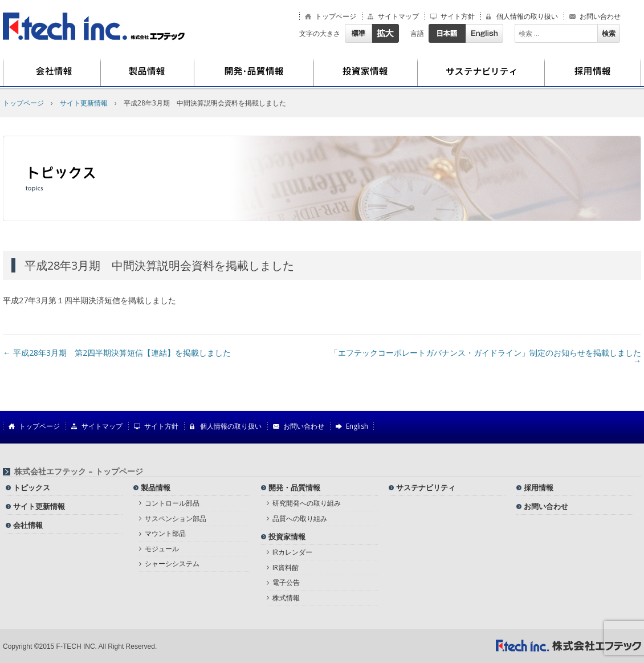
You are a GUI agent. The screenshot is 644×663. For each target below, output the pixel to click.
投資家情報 (366, 72)
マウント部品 (165, 533)
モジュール (162, 549)
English (484, 33)
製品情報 (148, 72)
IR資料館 (286, 568)
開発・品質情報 (254, 72)
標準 (358, 33)
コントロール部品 (172, 503)
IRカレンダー (292, 552)
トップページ (336, 17)
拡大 (385, 33)
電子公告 (286, 582)
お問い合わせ (600, 17)
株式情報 (286, 598)
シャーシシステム (172, 564)
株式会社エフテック (94, 27)
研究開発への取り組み (307, 503)
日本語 (447, 33)
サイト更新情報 (39, 506)
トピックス (32, 487)
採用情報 (593, 72)
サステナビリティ (481, 72)
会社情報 (52, 72)
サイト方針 (458, 17)
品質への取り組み (300, 518)
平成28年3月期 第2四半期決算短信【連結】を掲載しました (117, 353)
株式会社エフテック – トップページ (79, 471)
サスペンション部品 (176, 518)
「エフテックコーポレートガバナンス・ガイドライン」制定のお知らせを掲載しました (486, 357)
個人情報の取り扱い (527, 17)
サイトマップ (398, 17)
